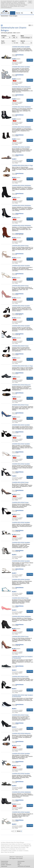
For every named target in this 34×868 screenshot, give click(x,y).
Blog (19, 865)
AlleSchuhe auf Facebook (24, 866)
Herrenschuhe (21, 861)
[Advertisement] (17, 20)
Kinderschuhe (4, 863)
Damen (13, 13)
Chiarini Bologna (13, 16)
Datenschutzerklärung (6, 8)
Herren (18, 13)
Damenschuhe (4, 16)
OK (30, 2)
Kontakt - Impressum (6, 865)
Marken (19, 863)
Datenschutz (4, 866)
